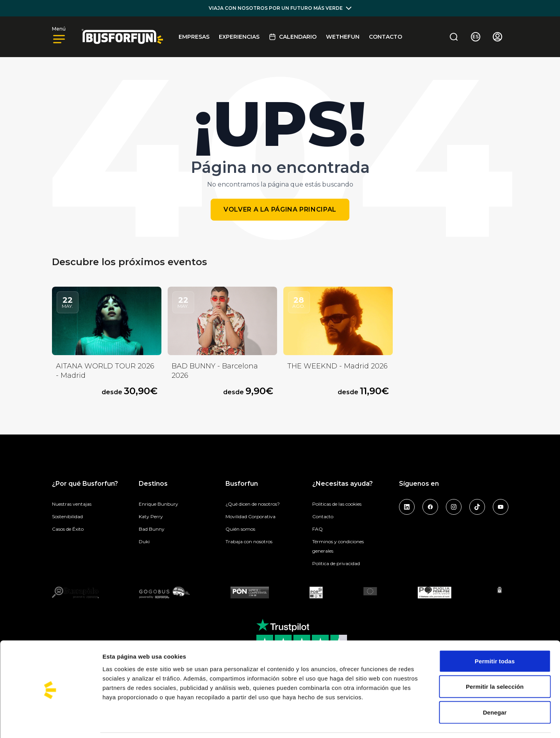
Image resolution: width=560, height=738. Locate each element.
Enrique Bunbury (158, 504)
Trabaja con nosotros (249, 541)
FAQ (318, 529)
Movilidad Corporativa (250, 516)
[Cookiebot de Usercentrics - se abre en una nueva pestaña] (51, 723)
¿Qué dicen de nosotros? (253, 504)
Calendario (293, 37)
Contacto (386, 37)
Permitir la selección (495, 661)
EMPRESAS (194, 37)
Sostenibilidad (67, 516)
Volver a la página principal (280, 209)
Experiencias (239, 37)
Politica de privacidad (336, 563)
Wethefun (343, 37)
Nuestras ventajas (72, 504)
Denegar (495, 687)
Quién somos (240, 529)
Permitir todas (495, 635)
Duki (144, 541)
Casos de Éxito (68, 529)
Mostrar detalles (420, 723)
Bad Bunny (152, 529)
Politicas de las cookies (337, 504)
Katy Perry (151, 516)
